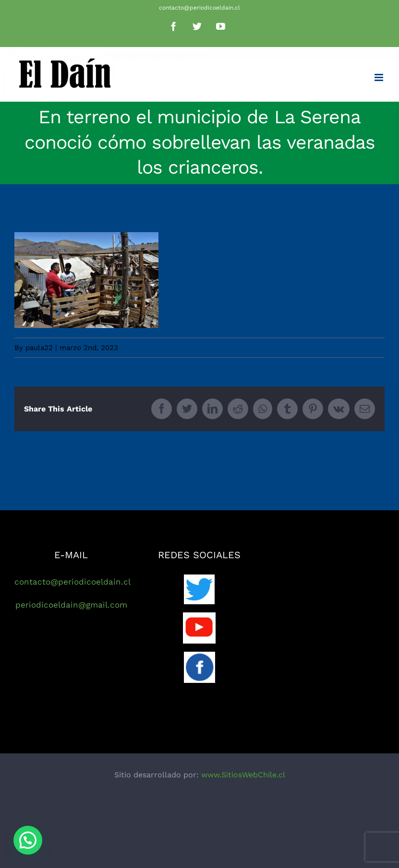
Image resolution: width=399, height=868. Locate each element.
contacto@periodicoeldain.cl (199, 8)
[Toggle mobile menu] (380, 77)
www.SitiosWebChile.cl (243, 775)
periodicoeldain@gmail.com (71, 605)
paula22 (39, 348)
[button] (28, 840)
